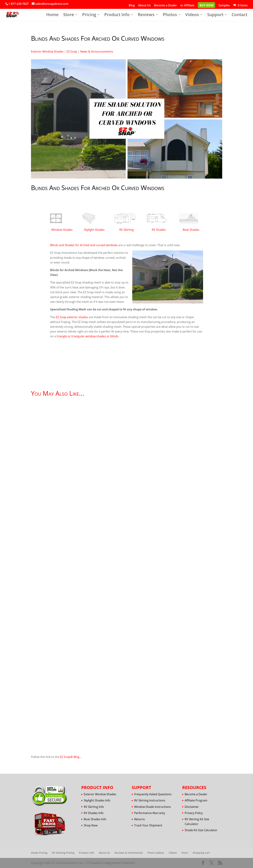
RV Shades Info (94, 813)
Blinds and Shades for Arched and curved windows (84, 245)
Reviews (146, 15)
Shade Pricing (39, 853)
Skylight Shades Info (97, 800)
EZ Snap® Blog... (71, 757)
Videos (192, 15)
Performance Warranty (150, 813)
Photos (170, 15)
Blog (132, 6)
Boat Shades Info (95, 819)
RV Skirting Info (94, 807)
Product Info (117, 15)
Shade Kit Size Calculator (201, 830)
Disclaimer (192, 807)
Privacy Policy (194, 813)
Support (215, 15)
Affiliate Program (196, 800)
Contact (239, 15)
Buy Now (206, 6)
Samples (224, 6)
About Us (144, 6)
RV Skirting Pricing (63, 853)
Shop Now (91, 825)
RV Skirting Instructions (150, 800)
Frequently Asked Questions (153, 794)
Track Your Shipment (148, 825)
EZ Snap (72, 51)
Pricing (89, 15)
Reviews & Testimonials (129, 853)
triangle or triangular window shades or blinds (88, 336)
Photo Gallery (156, 853)
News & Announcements (97, 51)
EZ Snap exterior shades (72, 317)
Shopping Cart (201, 853)
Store (69, 15)
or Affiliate (187, 6)
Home (52, 15)
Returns (140, 819)
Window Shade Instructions (153, 807)
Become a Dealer (165, 6)
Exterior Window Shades (47, 51)
